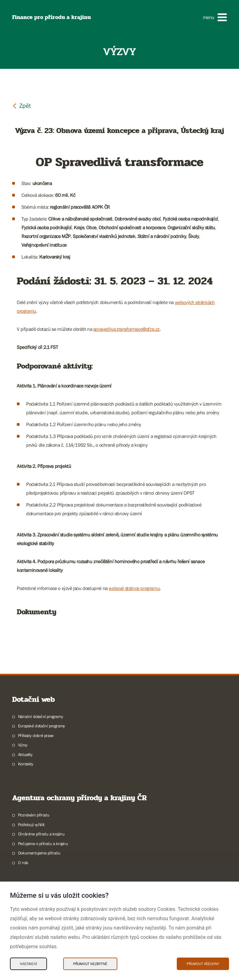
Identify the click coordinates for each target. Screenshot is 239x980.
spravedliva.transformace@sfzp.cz (127, 329)
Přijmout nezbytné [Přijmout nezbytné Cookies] (90, 964)
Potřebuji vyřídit (31, 825)
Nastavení (28, 964)
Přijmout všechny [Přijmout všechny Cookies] (203, 964)
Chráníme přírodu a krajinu (41, 834)
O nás (23, 863)
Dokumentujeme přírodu (39, 853)
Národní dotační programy (40, 716)
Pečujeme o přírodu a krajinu (43, 844)
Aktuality (25, 754)
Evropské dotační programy (42, 726)
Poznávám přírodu (34, 815)
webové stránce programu (134, 588)
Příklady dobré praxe (36, 735)
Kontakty (26, 764)
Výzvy (23, 745)
